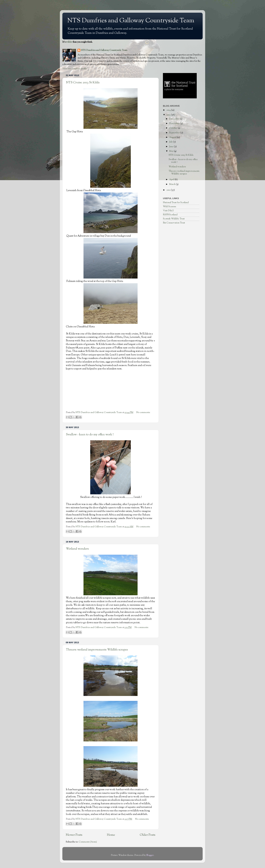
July (171, 142)
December (175, 119)
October (173, 128)
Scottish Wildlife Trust (174, 219)
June (172, 147)
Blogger (150, 855)
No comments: (143, 412)
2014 (169, 110)
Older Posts (148, 835)
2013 (169, 115)
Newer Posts (74, 835)
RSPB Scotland (170, 215)
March (173, 184)
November (175, 123)
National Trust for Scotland (176, 203)
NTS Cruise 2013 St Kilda (83, 83)
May (172, 151)
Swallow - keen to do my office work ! (90, 435)
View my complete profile (75, 69)
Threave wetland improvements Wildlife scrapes (97, 650)
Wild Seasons (169, 207)
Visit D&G (168, 211)
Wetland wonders (77, 549)
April (172, 180)
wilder (69, 42)
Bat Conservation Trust (174, 223)
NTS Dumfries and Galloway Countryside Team (131, 21)
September (175, 133)
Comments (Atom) (88, 842)
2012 (169, 190)
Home (111, 835)
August (173, 137)
